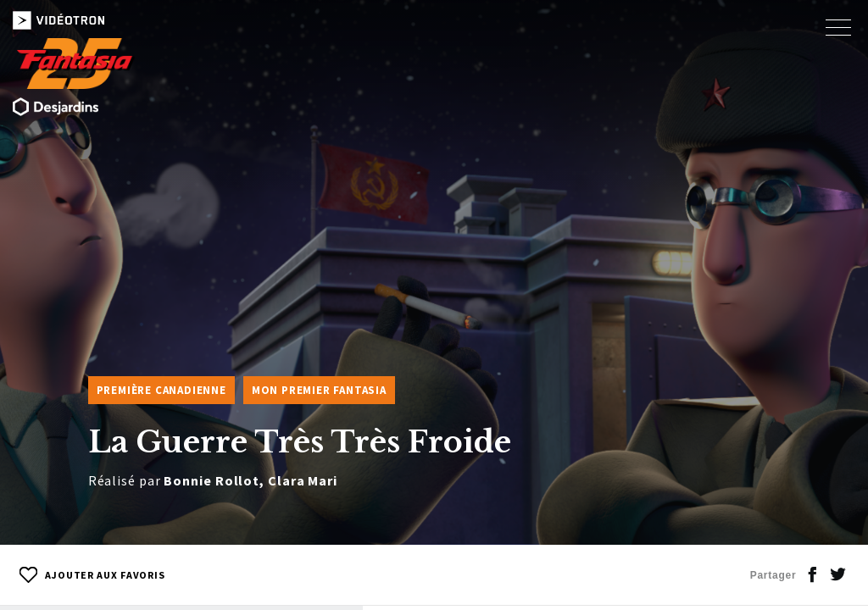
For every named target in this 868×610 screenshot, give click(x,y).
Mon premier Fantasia (319, 390)
